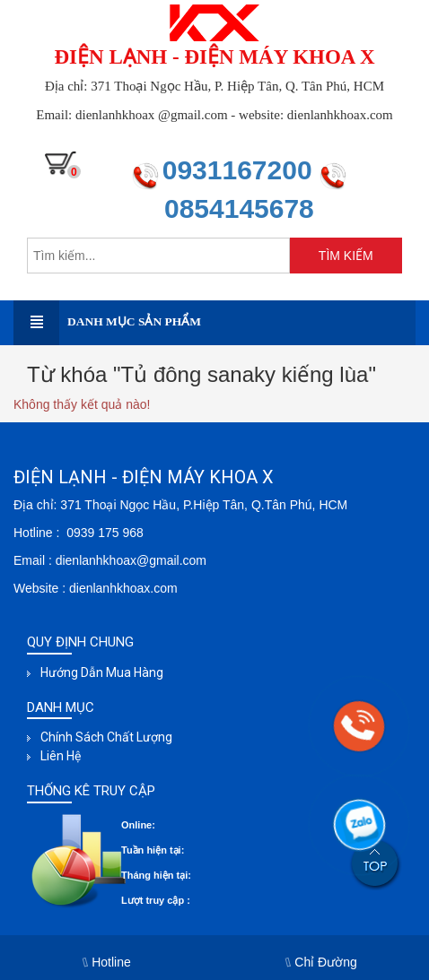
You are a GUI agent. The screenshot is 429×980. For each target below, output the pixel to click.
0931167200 (241, 170)
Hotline (107, 962)
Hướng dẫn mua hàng (102, 672)
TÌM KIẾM (346, 256)
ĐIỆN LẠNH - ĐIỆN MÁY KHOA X (214, 57)
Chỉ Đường (321, 962)
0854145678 (239, 208)
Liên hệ (61, 756)
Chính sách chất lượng (106, 737)
